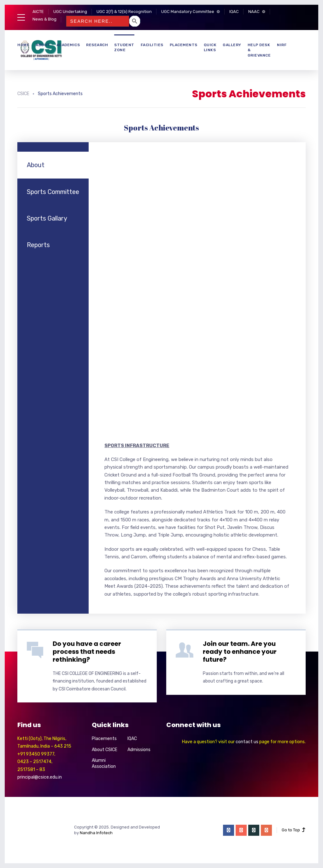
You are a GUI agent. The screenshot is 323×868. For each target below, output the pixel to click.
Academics (68, 45)
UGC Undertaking (70, 12)
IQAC (234, 12)
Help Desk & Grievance (259, 50)
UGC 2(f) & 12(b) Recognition (124, 12)
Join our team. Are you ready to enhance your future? (240, 652)
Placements (184, 45)
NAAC (254, 12)
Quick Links (210, 48)
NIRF (282, 45)
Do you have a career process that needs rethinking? (87, 652)
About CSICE (105, 750)
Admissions (139, 750)
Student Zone (124, 48)
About (43, 45)
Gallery (232, 45)
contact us (247, 742)
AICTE (38, 12)
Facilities (152, 45)
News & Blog (44, 19)
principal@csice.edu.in (40, 777)
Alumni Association (104, 764)
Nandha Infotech (96, 833)
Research (97, 45)
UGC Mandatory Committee (188, 12)
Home (23, 45)
